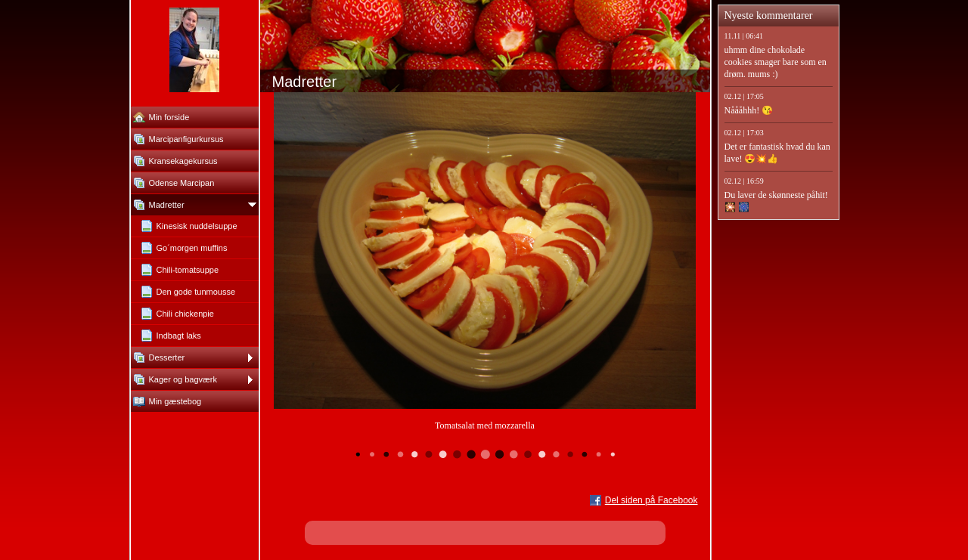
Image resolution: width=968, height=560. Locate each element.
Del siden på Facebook (652, 500)
